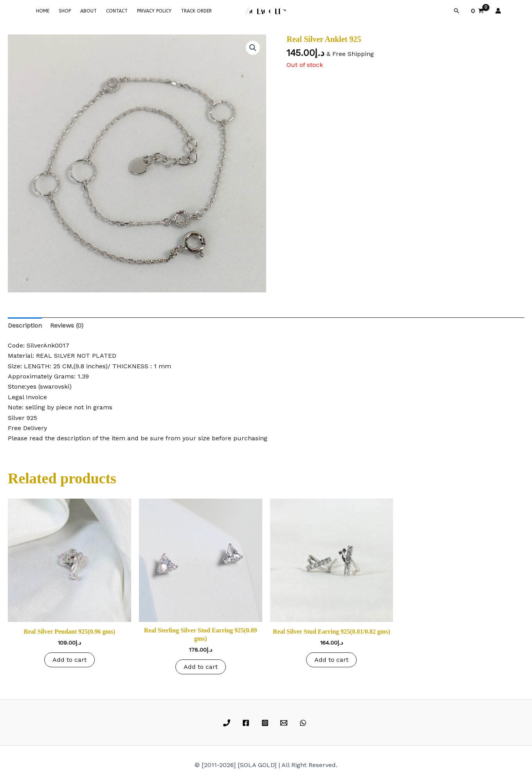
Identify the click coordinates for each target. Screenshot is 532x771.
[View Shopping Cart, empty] (478, 11)
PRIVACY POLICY (154, 11)
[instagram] (266, 723)
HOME (43, 11)
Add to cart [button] (69, 660)
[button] (457, 11)
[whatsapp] (304, 723)
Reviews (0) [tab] (67, 325)
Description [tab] (25, 325)
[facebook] (247, 723)
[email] (285, 723)
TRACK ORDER (196, 11)
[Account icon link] (498, 11)
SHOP (65, 11)
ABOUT (88, 11)
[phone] (228, 723)
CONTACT (117, 11)
